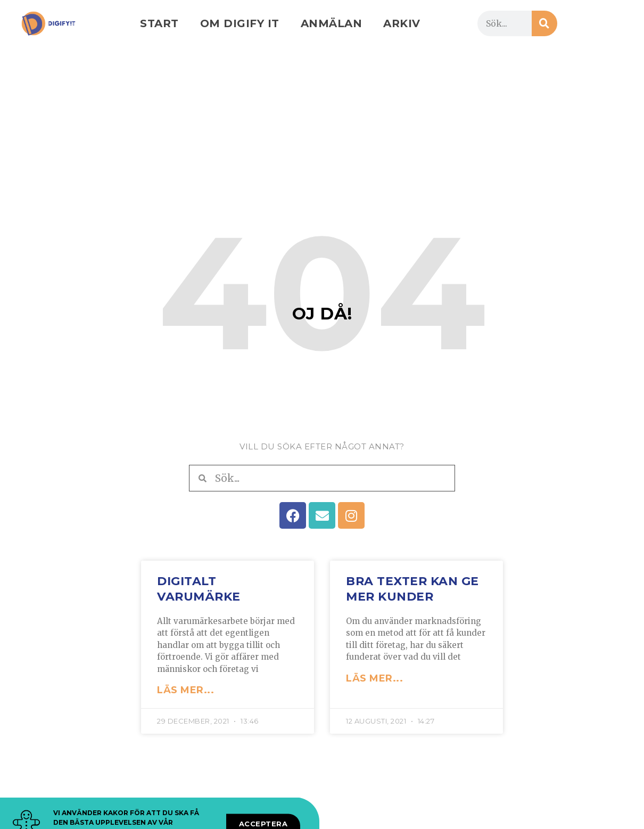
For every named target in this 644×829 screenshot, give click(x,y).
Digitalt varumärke (199, 589)
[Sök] (544, 23)
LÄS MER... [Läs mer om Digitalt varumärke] (185, 690)
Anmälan (332, 23)
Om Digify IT (240, 23)
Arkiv (402, 23)
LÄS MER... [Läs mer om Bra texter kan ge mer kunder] (374, 678)
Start (159, 23)
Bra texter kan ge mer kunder (412, 589)
